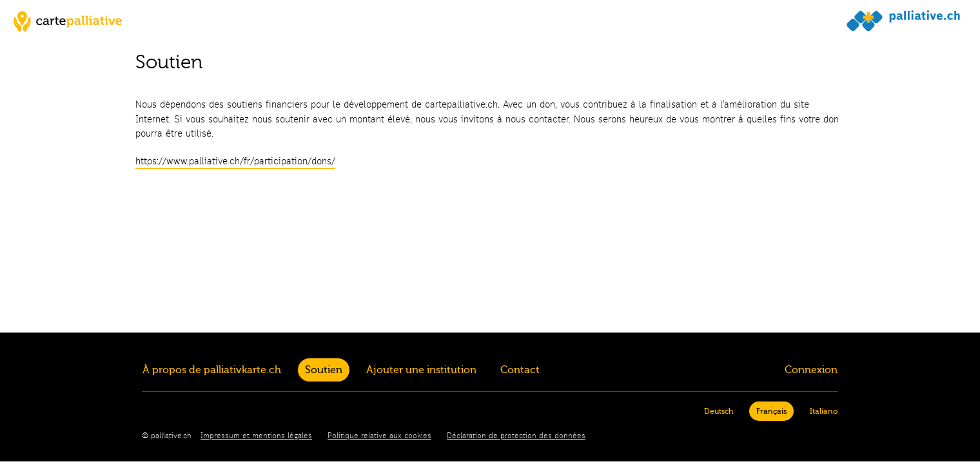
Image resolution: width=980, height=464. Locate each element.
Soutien (324, 370)
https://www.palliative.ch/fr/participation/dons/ (235, 162)
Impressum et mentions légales (256, 436)
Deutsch (719, 411)
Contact (520, 370)
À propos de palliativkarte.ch (212, 370)
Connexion (811, 370)
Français (771, 411)
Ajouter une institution (421, 370)
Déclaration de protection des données (516, 436)
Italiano (824, 411)
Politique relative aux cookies (379, 436)
